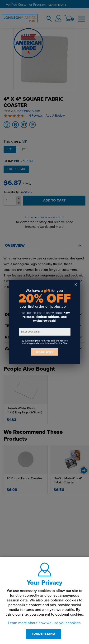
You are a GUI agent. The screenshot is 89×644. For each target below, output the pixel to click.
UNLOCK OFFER (45, 352)
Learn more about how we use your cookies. (45, 623)
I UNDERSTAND (43, 634)
